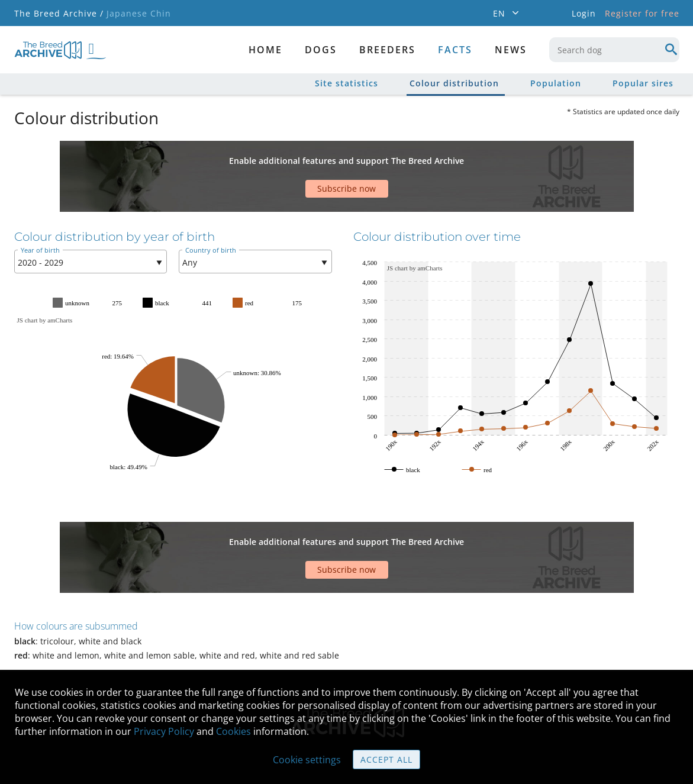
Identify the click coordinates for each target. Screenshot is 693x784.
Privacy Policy (164, 731)
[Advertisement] (301, 162)
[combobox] (614, 50)
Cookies (233, 731)
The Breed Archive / (59, 13)
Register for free (642, 13)
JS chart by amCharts (45, 285)
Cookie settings (307, 760)
